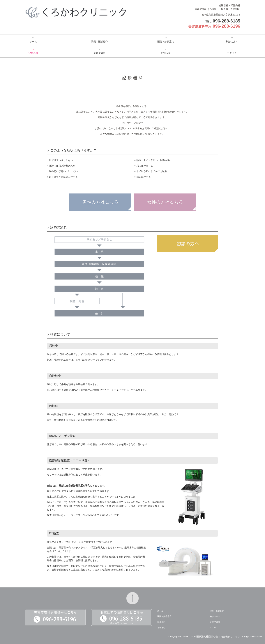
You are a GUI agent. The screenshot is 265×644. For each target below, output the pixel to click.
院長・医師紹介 (99, 42)
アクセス (232, 53)
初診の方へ (232, 42)
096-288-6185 (226, 21)
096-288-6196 (226, 26)
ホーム (33, 42)
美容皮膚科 (99, 53)
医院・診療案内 (166, 42)
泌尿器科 (33, 53)
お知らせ (166, 53)
